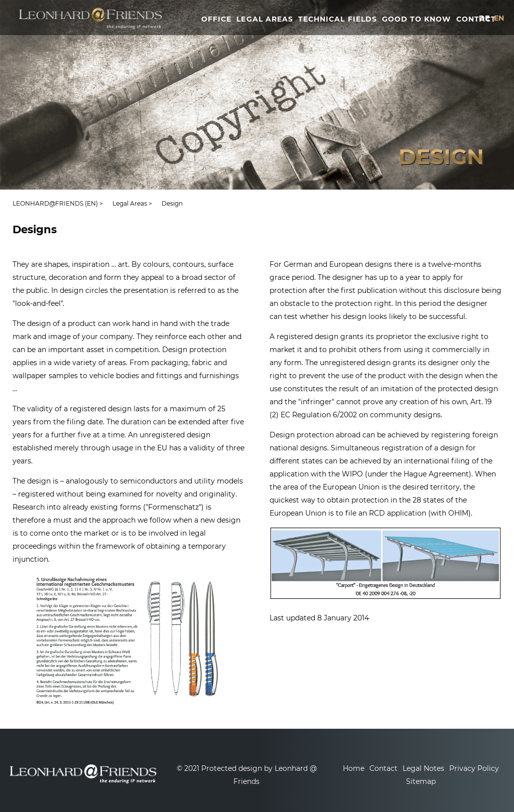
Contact (383, 768)
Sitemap (421, 781)
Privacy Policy (474, 768)
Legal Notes (423, 768)
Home (354, 768)
